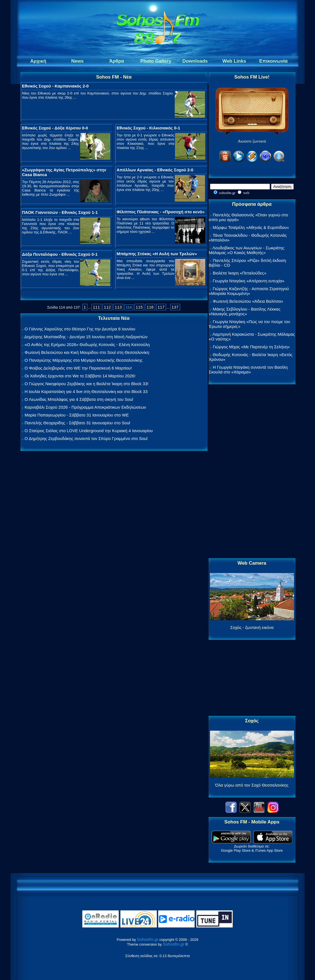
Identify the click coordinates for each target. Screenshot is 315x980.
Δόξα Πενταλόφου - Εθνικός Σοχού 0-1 (60, 254)
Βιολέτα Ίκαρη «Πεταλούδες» (240, 273)
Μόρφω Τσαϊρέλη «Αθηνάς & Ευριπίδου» (251, 227)
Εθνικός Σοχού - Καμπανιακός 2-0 (55, 86)
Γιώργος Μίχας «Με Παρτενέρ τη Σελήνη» (251, 347)
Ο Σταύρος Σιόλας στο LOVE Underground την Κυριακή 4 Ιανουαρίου (89, 431)
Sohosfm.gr (148, 939)
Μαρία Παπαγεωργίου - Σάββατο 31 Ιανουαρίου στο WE (77, 415)
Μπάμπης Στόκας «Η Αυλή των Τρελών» (157, 254)
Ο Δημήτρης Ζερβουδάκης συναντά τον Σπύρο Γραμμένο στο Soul (86, 438)
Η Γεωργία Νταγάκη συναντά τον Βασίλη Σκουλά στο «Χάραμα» (248, 370)
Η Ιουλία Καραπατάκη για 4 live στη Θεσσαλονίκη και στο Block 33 (86, 391)
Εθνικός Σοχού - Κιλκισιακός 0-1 (149, 128)
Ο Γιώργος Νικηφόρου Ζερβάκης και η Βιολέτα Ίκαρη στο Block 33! (87, 384)
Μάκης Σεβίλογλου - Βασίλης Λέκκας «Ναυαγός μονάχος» (245, 311)
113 (118, 307)
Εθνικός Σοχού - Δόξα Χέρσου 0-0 (55, 128)
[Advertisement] (252, 472)
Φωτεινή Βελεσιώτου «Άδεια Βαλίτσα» (248, 301)
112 (107, 307)
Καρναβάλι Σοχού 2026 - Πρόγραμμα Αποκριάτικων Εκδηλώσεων (85, 407)
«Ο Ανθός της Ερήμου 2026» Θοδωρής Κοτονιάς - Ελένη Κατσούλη (87, 345)
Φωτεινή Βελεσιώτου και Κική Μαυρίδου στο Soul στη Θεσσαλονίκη (87, 352)
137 (175, 307)
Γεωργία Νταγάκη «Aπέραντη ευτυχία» (249, 281)
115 (139, 307)
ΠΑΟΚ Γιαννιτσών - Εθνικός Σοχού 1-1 (60, 212)
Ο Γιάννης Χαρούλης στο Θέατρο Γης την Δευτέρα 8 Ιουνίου (80, 329)
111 (96, 307)
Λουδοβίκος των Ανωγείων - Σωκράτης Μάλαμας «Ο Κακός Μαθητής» (247, 250)
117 (161, 307)
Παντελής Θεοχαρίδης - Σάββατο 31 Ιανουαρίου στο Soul (77, 423)
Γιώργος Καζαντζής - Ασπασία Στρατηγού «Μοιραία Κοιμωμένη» (249, 291)
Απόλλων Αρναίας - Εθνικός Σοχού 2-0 (155, 170)
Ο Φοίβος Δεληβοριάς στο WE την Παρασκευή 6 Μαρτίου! (78, 368)
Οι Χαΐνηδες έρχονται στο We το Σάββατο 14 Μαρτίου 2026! (80, 376)
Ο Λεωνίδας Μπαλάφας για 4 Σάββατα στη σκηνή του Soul (79, 399)
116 (150, 307)
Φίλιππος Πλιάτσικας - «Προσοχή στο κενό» (161, 212)
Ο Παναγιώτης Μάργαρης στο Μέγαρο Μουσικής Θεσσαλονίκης (84, 360)
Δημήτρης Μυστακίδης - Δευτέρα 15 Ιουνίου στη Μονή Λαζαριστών (86, 337)
